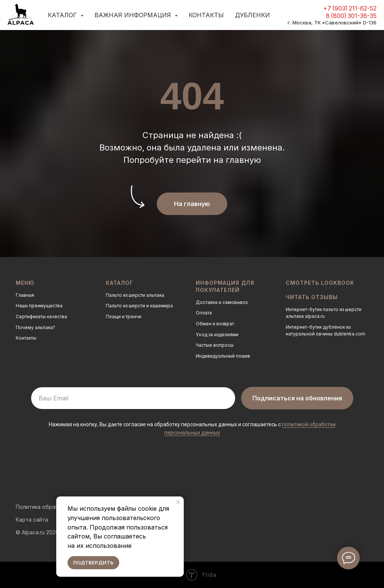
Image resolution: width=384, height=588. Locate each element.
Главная (25, 295)
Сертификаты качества (41, 317)
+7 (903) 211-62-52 (350, 8)
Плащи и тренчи (124, 317)
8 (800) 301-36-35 (351, 16)
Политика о (31, 507)
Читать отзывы (312, 297)
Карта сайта (32, 520)
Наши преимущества (39, 306)
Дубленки (253, 15)
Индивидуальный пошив (223, 356)
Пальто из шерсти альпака (135, 295)
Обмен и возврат (215, 324)
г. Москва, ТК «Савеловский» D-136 (332, 23)
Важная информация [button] (134, 15)
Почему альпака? (35, 327)
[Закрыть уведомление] (178, 502)
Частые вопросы (215, 345)
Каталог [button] (63, 15)
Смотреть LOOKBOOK (320, 283)
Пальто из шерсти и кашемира (139, 306)
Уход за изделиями (217, 335)
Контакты (206, 15)
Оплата (204, 313)
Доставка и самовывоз (222, 302)
